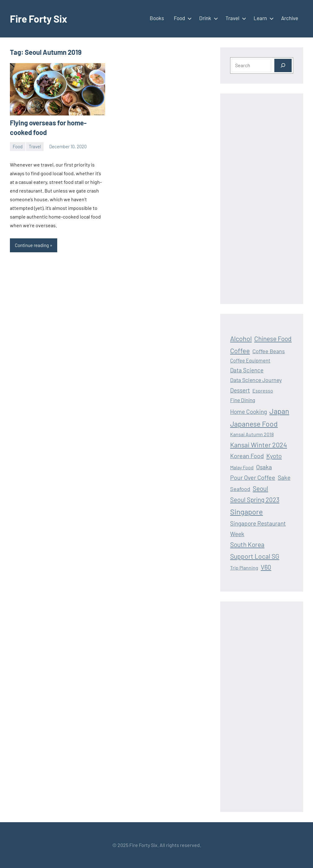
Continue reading (32, 245)
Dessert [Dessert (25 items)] (240, 390)
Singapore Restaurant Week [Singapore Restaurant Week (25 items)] (258, 528)
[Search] (283, 65)
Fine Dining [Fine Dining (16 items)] (243, 400)
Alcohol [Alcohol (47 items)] (241, 338)
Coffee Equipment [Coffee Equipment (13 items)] (250, 360)
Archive (290, 18)
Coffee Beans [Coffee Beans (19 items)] (269, 351)
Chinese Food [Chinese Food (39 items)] (273, 339)
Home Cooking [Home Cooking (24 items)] (249, 412)
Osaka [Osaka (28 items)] (264, 467)
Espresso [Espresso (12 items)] (263, 391)
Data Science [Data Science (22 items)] (247, 370)
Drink (207, 18)
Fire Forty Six (39, 19)
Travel (235, 18)
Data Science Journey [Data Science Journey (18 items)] (256, 380)
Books (157, 18)
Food (182, 18)
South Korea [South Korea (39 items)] (247, 544)
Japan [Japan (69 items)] (279, 411)
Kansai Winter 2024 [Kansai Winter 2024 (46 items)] (259, 445)
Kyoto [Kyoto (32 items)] (274, 456)
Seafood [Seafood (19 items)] (240, 489)
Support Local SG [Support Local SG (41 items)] (255, 556)
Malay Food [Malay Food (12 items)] (242, 467)
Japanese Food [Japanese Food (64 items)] (254, 424)
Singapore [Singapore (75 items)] (247, 512)
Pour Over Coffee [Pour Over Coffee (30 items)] (253, 477)
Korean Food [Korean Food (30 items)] (247, 456)
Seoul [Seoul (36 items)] (260, 488)
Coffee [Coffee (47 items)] (240, 350)
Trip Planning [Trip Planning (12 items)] (244, 568)
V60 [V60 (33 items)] (266, 567)
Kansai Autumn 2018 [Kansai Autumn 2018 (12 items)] (252, 434)
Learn (262, 18)
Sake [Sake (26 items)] (284, 477)
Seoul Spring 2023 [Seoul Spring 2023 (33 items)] (255, 500)
